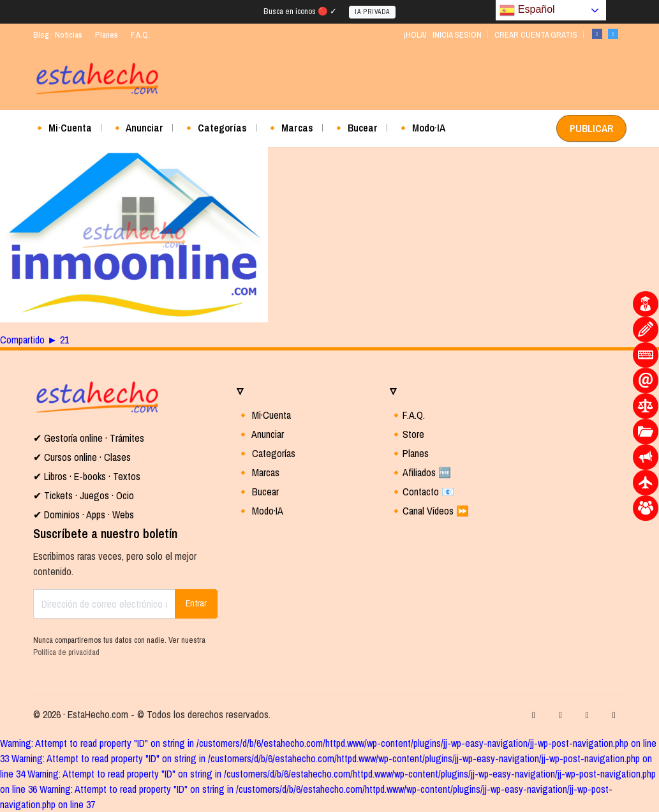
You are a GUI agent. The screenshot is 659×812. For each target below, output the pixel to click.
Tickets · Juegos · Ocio (88, 495)
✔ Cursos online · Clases (82, 457)
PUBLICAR (591, 128)
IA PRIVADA (372, 12)
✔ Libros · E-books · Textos (87, 476)
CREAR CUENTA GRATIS (536, 35)
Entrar (196, 603)
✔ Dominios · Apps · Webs (84, 515)
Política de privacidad (66, 652)
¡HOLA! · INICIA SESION (442, 35)
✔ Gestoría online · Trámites (89, 438)
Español (527, 10)
